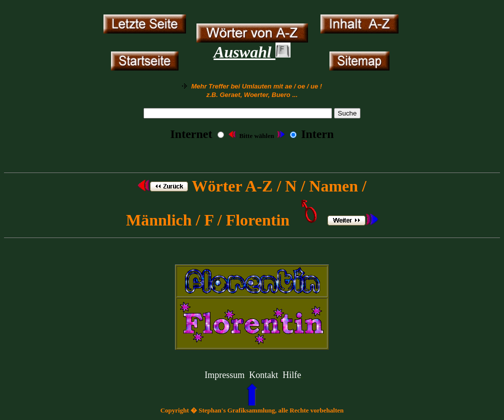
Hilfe (292, 375)
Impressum (224, 375)
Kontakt (263, 375)
